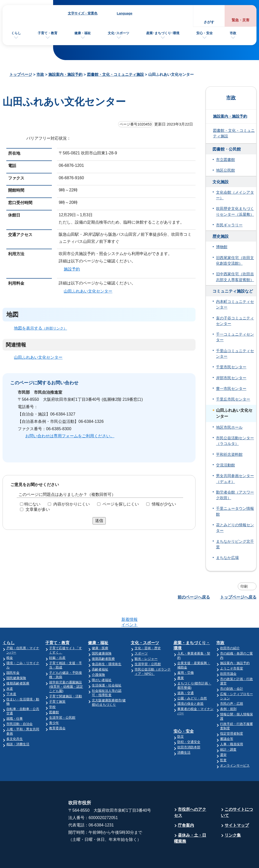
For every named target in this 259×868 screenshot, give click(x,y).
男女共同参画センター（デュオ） (235, 479)
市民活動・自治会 (19, 704)
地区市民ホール (229, 427)
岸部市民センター (231, 378)
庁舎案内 (186, 806)
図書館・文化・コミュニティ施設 (115, 74)
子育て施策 (57, 682)
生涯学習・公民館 (62, 698)
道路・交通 (186, 673)
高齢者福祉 (100, 650)
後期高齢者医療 (18, 664)
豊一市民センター (231, 389)
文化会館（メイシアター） (235, 195)
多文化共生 (15, 719)
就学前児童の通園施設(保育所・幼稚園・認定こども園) (66, 667)
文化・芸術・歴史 (148, 628)
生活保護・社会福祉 (107, 666)
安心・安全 (204, 33)
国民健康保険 (16, 658)
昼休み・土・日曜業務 (190, 818)
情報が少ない (164, 504)
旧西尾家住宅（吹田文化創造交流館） (235, 261)
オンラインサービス (235, 746)
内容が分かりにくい (72, 504)
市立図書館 (225, 160)
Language (125, 13)
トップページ (21, 74)
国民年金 (13, 653)
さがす (209, 22)
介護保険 (98, 655)
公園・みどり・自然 (192, 679)
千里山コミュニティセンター (235, 354)
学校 (52, 687)
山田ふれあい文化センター (88, 291)
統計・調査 (228, 730)
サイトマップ (237, 806)
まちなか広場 (227, 558)
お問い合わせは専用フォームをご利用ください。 (70, 436)
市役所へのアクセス (190, 793)
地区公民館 (225, 170)
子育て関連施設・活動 (66, 676)
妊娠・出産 (57, 638)
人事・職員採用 (232, 724)
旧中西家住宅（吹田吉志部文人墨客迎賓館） (235, 277)
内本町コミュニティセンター (235, 304)
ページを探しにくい (121, 504)
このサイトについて (237, 793)
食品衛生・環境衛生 (107, 644)
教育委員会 (57, 708)
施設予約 (72, 269)
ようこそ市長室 (232, 649)
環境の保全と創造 (190, 684)
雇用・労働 (186, 653)
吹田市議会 (228, 654)
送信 (99, 521)
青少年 (54, 703)
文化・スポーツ (145, 623)
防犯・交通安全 (189, 722)
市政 (233, 33)
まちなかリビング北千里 (235, 544)
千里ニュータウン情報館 (235, 511)
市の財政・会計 (232, 669)
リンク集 (233, 815)
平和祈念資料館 (229, 455)
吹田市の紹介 (230, 628)
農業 (181, 658)
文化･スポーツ (118, 33)
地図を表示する (43, 328)
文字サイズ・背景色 (83, 13)
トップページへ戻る (238, 597)
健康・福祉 (83, 33)
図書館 (54, 692)
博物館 (222, 247)
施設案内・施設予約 (65, 74)
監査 (223, 740)
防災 (181, 717)
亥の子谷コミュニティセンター (235, 321)
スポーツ (141, 634)
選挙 (223, 735)
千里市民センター (231, 367)
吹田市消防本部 (189, 727)
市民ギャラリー (229, 225)
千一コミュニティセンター (235, 337)
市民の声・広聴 (232, 684)
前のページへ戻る (194, 597)
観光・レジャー (146, 639)
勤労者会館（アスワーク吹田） (235, 495)
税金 (10, 638)
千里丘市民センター (233, 399)
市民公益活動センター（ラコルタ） (235, 441)
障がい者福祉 (102, 660)
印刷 (244, 586)
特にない (32, 504)
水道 (10, 669)
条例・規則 (228, 689)
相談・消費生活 (18, 724)
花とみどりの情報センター (235, 528)
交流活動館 (225, 465)
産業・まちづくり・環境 (192, 626)
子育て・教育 (48, 33)
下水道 (11, 674)
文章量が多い (38, 509)
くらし (16, 33)
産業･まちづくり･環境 (163, 33)
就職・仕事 (15, 699)
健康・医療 (100, 628)
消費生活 (184, 733)
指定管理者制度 (232, 714)
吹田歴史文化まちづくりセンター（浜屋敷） (235, 211)
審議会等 (227, 719)
